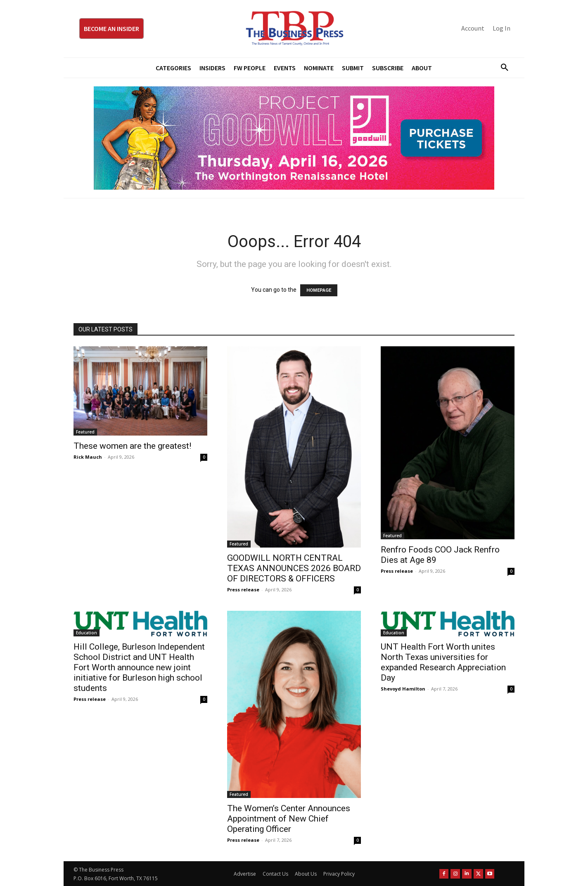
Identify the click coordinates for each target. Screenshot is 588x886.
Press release (243, 589)
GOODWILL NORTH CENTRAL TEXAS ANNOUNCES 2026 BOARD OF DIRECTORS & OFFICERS (294, 568)
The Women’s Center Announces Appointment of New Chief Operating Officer (289, 819)
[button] (501, 68)
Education (87, 633)
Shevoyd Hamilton (403, 689)
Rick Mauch (88, 457)
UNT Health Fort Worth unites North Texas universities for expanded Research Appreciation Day (443, 662)
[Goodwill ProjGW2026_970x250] (294, 138)
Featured (85, 432)
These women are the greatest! (132, 446)
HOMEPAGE (319, 290)
